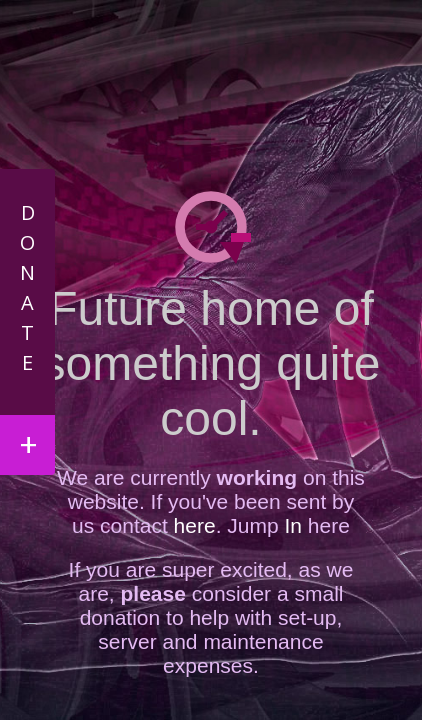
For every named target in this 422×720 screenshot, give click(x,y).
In (290, 525)
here (195, 525)
